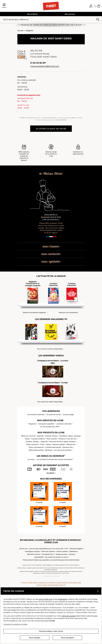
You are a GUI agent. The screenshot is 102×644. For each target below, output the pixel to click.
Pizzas (27, 439)
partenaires (62, 599)
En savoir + (51, 473)
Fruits (42, 444)
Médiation (73, 551)
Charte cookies (62, 551)
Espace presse (62, 554)
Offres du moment (28, 436)
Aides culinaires (32, 444)
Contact (72, 554)
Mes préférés (32, 14)
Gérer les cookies (69, 616)
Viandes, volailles (32, 442)
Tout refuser (35, 638)
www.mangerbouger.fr (54, 585)
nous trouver (51, 247)
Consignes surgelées (46, 424)
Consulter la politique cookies (15, 624)
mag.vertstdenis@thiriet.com (45, 66)
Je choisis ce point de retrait (51, 129)
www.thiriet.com (45, 599)
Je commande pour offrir (50, 427)
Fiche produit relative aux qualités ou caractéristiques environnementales (51, 560)
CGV (66, 549)
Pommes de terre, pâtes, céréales (62, 442)
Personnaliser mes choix (51, 631)
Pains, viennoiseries (36, 447)
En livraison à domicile (36, 415)
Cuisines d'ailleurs (38, 439)
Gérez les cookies (48, 551)
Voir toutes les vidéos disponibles (50, 402)
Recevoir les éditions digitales (34, 313)
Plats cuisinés (52, 439)
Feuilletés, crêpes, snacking (70, 436)
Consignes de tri (48, 554)
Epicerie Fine (68, 447)
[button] (91, 6)
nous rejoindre (51, 262)
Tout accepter (67, 638)
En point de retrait (54, 415)
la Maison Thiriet (51, 174)
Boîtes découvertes (36, 450)
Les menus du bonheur (63, 450)
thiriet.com (24, 549)
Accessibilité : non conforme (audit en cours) (51, 557)
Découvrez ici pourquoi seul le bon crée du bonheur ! (51, 217)
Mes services (70, 14)
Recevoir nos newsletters (69, 313)
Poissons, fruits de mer (68, 439)
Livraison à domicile (64, 424)
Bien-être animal (34, 554)
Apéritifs (40, 436)
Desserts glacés (59, 444)
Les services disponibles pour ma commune (46, 549)
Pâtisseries (71, 444)
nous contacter (51, 254)
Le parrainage (68, 415)
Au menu (31, 459)
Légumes (44, 442)
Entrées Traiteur (51, 436)
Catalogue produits (32, 551)
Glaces (49, 444)
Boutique (49, 450)
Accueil (20, 31)
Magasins (29, 31)
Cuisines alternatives (53, 447)
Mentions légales (76, 549)
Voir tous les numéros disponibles (50, 349)
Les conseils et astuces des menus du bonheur (55, 459)
